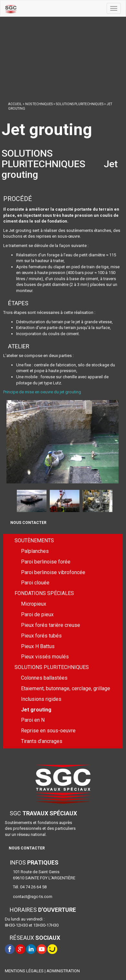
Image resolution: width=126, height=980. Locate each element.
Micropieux (34, 604)
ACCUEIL (15, 104)
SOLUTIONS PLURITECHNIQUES (80, 104)
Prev (10, 500)
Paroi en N (33, 720)
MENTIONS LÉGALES (24, 971)
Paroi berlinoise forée (46, 562)
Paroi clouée (35, 583)
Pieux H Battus (38, 646)
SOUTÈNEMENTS (34, 540)
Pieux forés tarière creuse (51, 625)
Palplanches (35, 551)
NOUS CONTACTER (28, 523)
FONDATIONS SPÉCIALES (44, 593)
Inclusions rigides (41, 699)
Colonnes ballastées (44, 678)
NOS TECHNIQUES (39, 104)
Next (119, 500)
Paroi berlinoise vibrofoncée (53, 572)
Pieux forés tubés (41, 636)
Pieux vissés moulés (45, 657)
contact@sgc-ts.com (33, 897)
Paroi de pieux (37, 614)
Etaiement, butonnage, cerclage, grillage (66, 688)
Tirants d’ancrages (42, 741)
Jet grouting (36, 710)
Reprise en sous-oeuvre (48, 731)
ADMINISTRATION (63, 971)
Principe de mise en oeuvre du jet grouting (42, 392)
